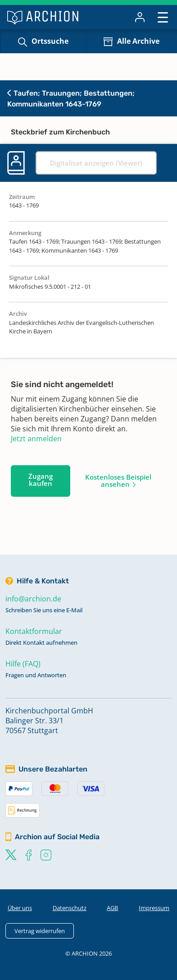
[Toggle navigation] (163, 17)
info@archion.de (33, 599)
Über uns (20, 908)
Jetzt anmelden (36, 439)
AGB (112, 908)
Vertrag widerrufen (40, 931)
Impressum (154, 908)
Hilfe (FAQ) (23, 664)
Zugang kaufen (41, 480)
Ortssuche (50, 41)
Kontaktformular (34, 631)
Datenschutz (70, 908)
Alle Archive (138, 41)
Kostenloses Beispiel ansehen (118, 481)
